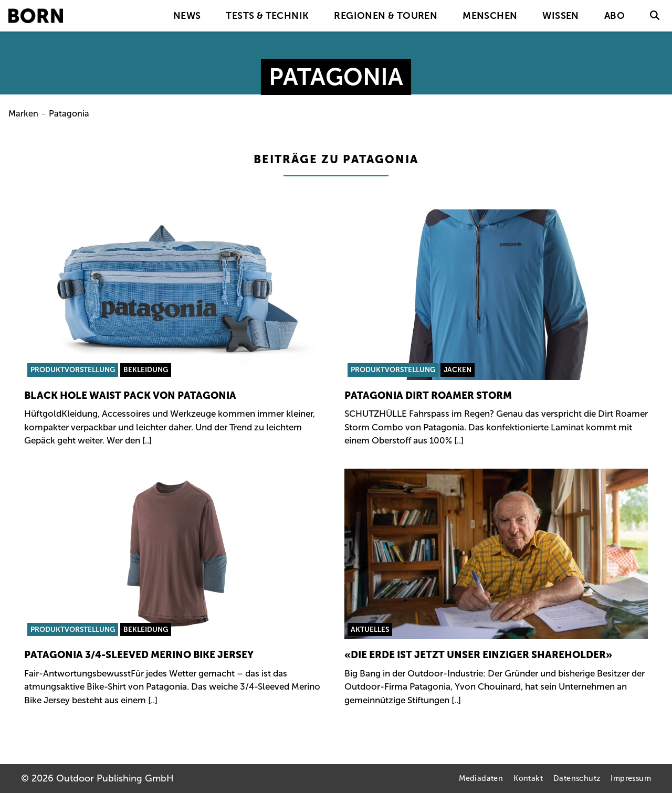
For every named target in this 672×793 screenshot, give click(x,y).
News (187, 16)
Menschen (490, 16)
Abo (615, 16)
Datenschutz (577, 778)
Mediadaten (481, 778)
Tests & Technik (267, 16)
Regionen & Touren (386, 16)
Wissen (560, 16)
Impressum (631, 778)
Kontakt (528, 778)
